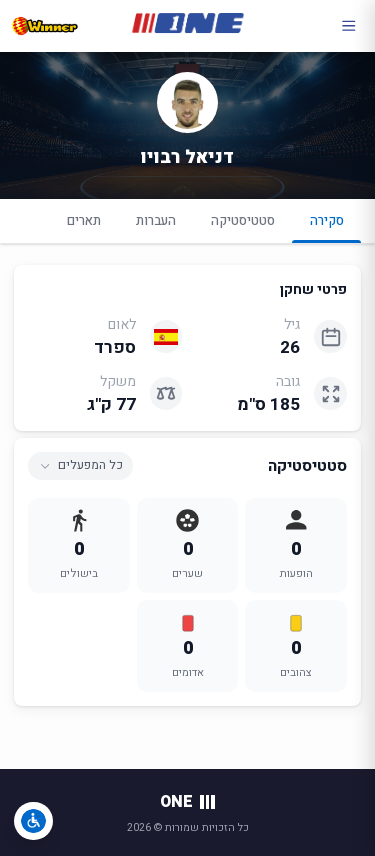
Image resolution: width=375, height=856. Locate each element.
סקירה (326, 227)
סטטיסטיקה (243, 220)
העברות (156, 220)
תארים (84, 220)
